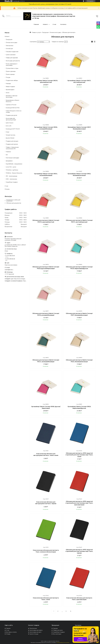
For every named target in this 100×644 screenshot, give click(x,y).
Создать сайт (16, 1)
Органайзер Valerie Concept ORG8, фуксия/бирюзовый (46, 407)
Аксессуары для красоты (13, 61)
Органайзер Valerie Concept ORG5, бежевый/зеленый (79, 175)
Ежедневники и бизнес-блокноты (13, 101)
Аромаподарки (10, 90)
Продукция (45, 32)
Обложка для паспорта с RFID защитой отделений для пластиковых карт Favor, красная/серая (79, 503)
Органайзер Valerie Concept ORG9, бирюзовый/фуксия (79, 407)
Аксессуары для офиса (36, 630)
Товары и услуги (36, 32)
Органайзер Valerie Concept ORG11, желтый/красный (79, 81)
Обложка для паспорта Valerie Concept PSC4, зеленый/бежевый (46, 361)
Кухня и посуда (34, 634)
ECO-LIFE (9, 126)
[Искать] (3, 16)
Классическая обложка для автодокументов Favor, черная (46, 503)
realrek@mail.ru (9, 270)
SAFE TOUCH (10, 123)
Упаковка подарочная (12, 52)
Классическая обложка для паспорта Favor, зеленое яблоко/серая (46, 551)
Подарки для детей (11, 115)
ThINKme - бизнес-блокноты (14, 173)
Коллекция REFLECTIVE (13, 108)
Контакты (63, 24)
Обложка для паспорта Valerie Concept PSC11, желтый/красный (79, 221)
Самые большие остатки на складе (14, 112)
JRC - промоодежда (11, 176)
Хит (7, 155)
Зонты (8, 93)
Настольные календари (12, 158)
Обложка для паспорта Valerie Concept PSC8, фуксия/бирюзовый (46, 268)
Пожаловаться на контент (63, 642)
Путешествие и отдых (12, 68)
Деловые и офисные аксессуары (12, 96)
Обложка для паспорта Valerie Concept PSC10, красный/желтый (46, 221)
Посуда (8, 77)
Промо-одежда (10, 74)
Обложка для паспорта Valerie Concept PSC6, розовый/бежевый (46, 314)
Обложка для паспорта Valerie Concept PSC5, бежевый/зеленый (79, 361)
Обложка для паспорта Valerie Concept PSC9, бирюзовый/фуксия (79, 268)
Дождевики (9, 161)
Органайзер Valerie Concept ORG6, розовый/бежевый (46, 128)
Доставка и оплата (11, 632)
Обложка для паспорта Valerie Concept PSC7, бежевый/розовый (79, 314)
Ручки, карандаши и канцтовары (12, 65)
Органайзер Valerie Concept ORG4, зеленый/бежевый (46, 175)
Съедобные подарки (12, 182)
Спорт (8, 132)
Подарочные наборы (12, 80)
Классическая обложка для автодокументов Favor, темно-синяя (46, 455)
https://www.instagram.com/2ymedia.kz (25, 281)
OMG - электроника (11, 179)
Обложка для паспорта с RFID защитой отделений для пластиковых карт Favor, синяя (79, 455)
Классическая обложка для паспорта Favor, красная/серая (79, 599)
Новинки (8, 152)
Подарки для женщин (12, 141)
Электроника (10, 46)
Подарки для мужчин (12, 144)
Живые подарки (10, 87)
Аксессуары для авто (35, 632)
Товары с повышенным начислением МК (12, 148)
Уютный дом (9, 49)
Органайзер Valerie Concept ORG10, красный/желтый (46, 81)
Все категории (57, 634)
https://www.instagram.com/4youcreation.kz (20, 279)
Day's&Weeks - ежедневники (14, 164)
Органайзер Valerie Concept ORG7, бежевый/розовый (79, 128)
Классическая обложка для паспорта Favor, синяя (46, 599)
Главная (36, 24)
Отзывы (7, 189)
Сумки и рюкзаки (11, 55)
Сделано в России (11, 105)
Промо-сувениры (11, 71)
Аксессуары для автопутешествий (11, 119)
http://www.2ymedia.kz (11, 265)
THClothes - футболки (12, 170)
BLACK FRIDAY (10, 138)
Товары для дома (58, 630)
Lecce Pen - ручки (11, 167)
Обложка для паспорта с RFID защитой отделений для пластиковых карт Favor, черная (79, 551)
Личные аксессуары (55, 32)
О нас (54, 24)
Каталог (45, 24)
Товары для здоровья (12, 58)
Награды (8, 84)
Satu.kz (58, 641)
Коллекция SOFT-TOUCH (13, 129)
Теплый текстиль (11, 135)
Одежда (55, 628)
